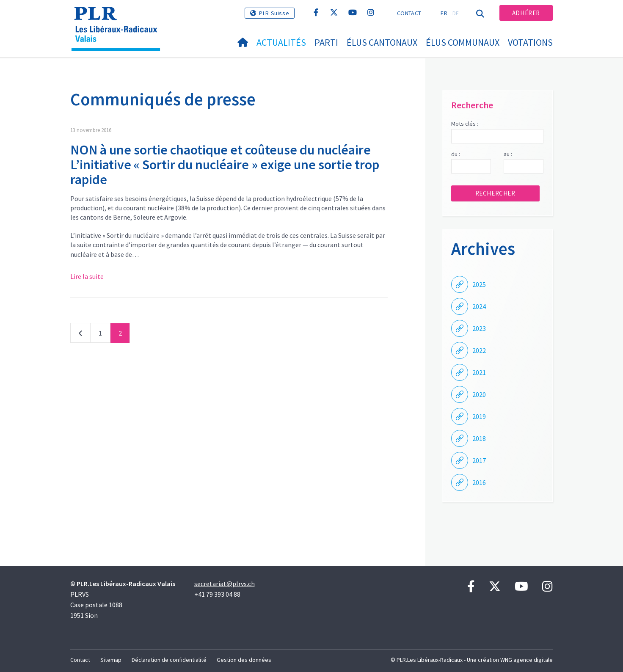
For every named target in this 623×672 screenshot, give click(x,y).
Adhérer (526, 13)
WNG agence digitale (527, 660)
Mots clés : (465, 124)
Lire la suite (87, 276)
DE (456, 13)
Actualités (281, 42)
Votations (530, 42)
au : (508, 154)
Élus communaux (463, 42)
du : (456, 154)
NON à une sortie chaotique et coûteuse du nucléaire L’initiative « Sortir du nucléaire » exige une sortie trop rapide (225, 165)
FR (444, 13)
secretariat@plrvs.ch (225, 584)
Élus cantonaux (382, 42)
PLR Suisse (274, 13)
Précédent (80, 335)
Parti (326, 42)
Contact (409, 13)
